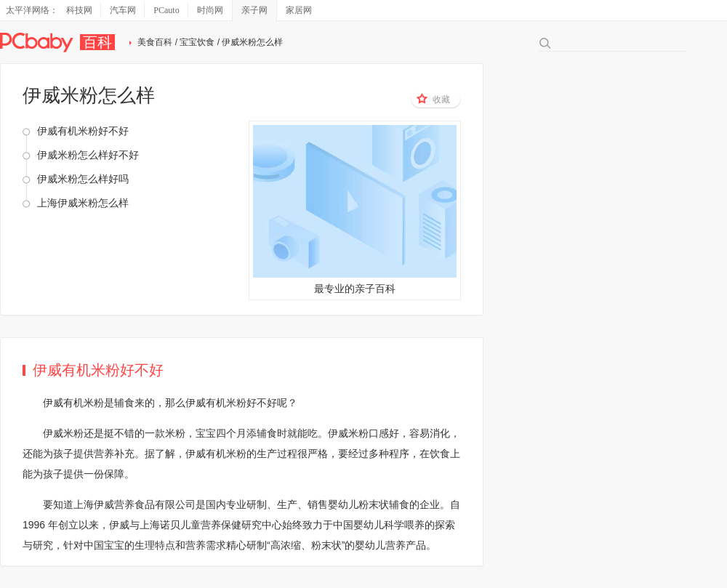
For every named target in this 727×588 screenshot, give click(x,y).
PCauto (166, 10)
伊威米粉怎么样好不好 (88, 155)
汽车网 (123, 10)
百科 (97, 42)
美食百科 (155, 42)
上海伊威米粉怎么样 (83, 203)
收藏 (433, 99)
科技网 (79, 10)
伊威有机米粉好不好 (83, 131)
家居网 (299, 10)
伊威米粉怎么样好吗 (83, 179)
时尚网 (210, 10)
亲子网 (254, 10)
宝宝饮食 (197, 42)
